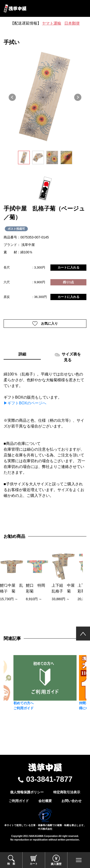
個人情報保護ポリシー (27, 792)
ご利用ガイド (19, 801)
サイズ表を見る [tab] (68, 357)
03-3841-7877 (49, 779)
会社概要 (45, 801)
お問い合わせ (72, 801)
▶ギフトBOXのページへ (25, 403)
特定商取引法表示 (67, 792)
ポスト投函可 (16, 229)
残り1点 (68, 282)
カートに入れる (69, 267)
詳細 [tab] (22, 354)
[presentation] (5, 588)
